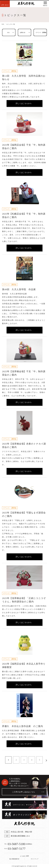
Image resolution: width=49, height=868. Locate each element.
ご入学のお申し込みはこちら (23, 792)
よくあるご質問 (24, 856)
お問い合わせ (5, 5)
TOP (3, 24)
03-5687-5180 (16, 844)
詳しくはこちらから (24, 103)
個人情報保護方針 (14, 859)
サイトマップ (35, 859)
